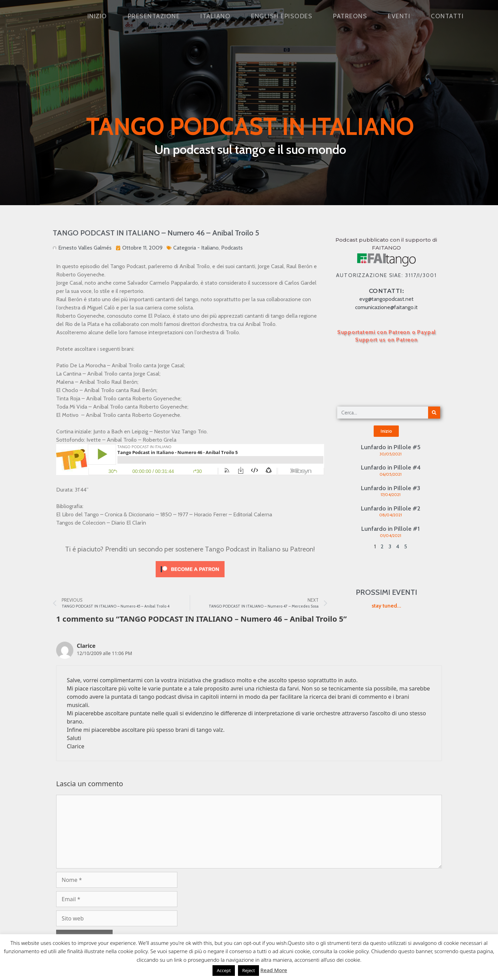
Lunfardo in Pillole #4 (391, 467)
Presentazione (154, 16)
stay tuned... (386, 606)
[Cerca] (434, 413)
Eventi (399, 16)
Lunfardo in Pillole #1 (391, 529)
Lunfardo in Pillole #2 (391, 508)
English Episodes (282, 16)
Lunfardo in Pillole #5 (391, 447)
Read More (274, 970)
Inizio (97, 16)
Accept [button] (224, 970)
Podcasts (232, 248)
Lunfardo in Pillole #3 (391, 488)
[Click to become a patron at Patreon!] (190, 579)
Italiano (215, 16)
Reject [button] (248, 970)
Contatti (447, 16)
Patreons (350, 16)
